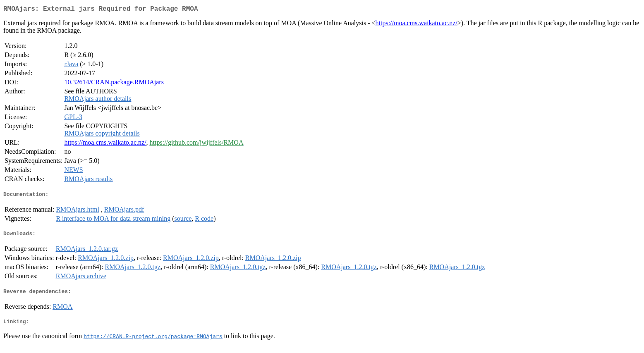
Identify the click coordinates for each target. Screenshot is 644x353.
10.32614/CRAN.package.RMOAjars (114, 84)
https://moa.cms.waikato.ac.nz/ (417, 25)
